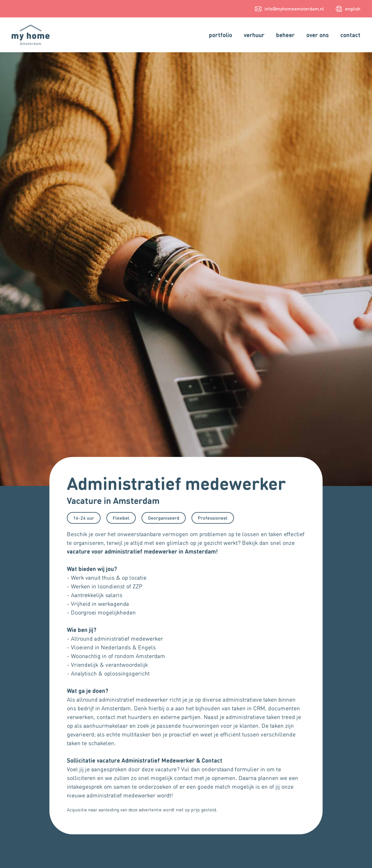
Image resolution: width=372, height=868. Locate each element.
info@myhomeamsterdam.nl (294, 9)
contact (350, 35)
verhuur (254, 35)
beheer (285, 35)
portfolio (221, 35)
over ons (318, 35)
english (353, 9)
